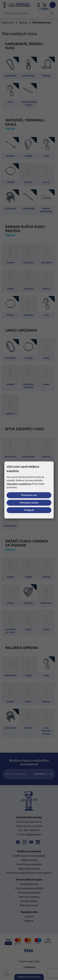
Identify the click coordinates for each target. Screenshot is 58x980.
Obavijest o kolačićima (19, 484)
